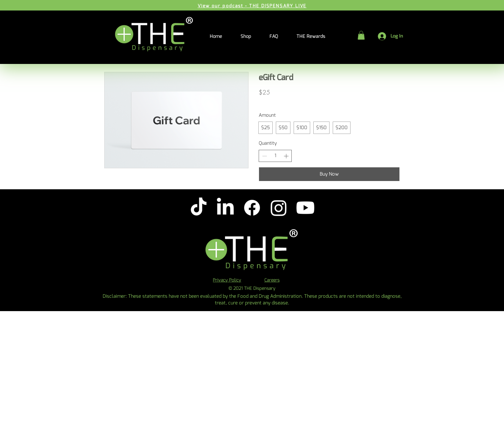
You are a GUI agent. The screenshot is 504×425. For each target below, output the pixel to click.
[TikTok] (199, 208)
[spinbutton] (275, 156)
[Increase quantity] (286, 156)
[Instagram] (279, 208)
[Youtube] (305, 208)
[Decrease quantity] (265, 156)
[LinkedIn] (225, 208)
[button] (361, 35)
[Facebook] (252, 208)
